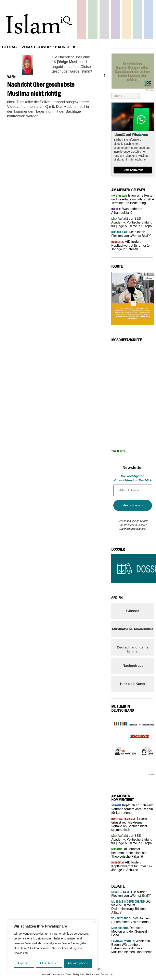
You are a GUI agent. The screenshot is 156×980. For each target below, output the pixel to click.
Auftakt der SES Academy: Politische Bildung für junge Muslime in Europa (132, 222)
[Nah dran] (95, 922)
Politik (82, 19)
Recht (126, 19)
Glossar (133, 611)
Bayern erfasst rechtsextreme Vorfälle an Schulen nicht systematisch (129, 824)
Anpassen (24, 963)
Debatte (138, 19)
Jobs (68, 975)
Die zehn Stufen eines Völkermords (131, 920)
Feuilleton (115, 19)
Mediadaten (93, 975)
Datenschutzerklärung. (133, 529)
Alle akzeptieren (78, 963)
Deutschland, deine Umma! (133, 649)
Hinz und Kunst (133, 684)
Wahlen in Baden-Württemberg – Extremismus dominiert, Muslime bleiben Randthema (132, 946)
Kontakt (46, 975)
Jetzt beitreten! (133, 170)
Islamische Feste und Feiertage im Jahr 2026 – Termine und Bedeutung (133, 199)
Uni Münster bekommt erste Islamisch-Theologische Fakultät (130, 853)
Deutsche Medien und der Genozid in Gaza (131, 931)
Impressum (58, 975)
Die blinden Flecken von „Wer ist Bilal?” (131, 894)
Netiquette (79, 975)
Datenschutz (108, 975)
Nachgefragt (133, 666)
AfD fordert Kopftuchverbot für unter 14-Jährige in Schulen (132, 245)
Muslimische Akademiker (133, 629)
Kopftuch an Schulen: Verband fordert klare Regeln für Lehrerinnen (132, 809)
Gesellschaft (93, 19)
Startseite (104, 19)
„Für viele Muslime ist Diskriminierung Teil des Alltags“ (132, 907)
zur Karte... (120, 451)
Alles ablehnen (49, 963)
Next (146, 748)
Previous (117, 748)
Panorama (149, 19)
